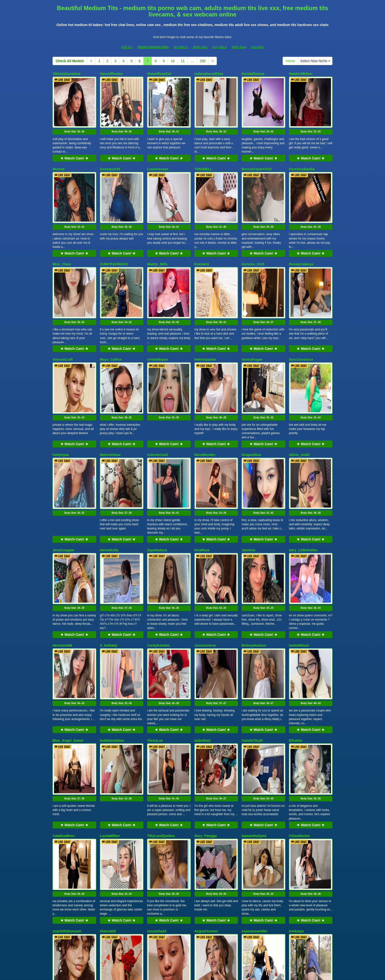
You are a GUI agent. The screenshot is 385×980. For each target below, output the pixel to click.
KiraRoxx (202, 455)
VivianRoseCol (159, 74)
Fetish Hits (196, 973)
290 (203, 61)
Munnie (59, 150)
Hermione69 (62, 531)
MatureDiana (110, 379)
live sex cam (269, 937)
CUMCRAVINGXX (114, 226)
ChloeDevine (299, 683)
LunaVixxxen (158, 150)
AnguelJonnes (206, 760)
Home (290, 61)
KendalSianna (253, 74)
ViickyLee (155, 607)
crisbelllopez (158, 302)
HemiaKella (109, 455)
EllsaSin (296, 607)
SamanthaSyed (254, 683)
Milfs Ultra (200, 47)
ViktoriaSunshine (67, 74)
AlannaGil (108, 760)
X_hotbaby (109, 531)
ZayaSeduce (157, 455)
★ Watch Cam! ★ (74, 139)
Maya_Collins (111, 302)
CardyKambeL (159, 531)
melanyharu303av (209, 74)
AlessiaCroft (63, 302)
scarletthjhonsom (67, 760)
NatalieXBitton (301, 74)
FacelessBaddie (302, 150)
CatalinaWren (63, 683)
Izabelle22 (203, 607)
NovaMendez (205, 379)
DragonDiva (251, 379)
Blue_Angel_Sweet (68, 607)
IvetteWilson (299, 531)
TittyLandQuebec (161, 683)
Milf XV (127, 47)
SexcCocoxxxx (301, 302)
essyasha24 (157, 760)
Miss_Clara (62, 226)
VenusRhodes (111, 74)
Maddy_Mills (157, 226)
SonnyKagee (252, 302)
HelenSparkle (205, 302)
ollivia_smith (299, 379)
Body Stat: (74, 113)
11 (183, 61)
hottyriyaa (61, 379)
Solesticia (108, 836)
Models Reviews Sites (153, 47)
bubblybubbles (112, 607)
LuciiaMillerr (110, 683)
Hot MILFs (181, 47)
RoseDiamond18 (66, 836)
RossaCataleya (301, 226)
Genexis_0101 (253, 226)
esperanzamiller (255, 760)
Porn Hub (257, 47)
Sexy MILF (220, 47)
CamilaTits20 (252, 607)
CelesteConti (158, 379)
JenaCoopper (63, 455)
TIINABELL (203, 150)
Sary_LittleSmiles (303, 455)
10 (173, 61)
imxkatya (296, 760)
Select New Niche (315, 61)
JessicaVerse (205, 531)
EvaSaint (202, 226)
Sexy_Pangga (206, 683)
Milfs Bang (239, 47)
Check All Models (70, 61)
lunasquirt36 (110, 150)
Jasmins (248, 455)
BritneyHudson (254, 531)
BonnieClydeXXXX (257, 150)
